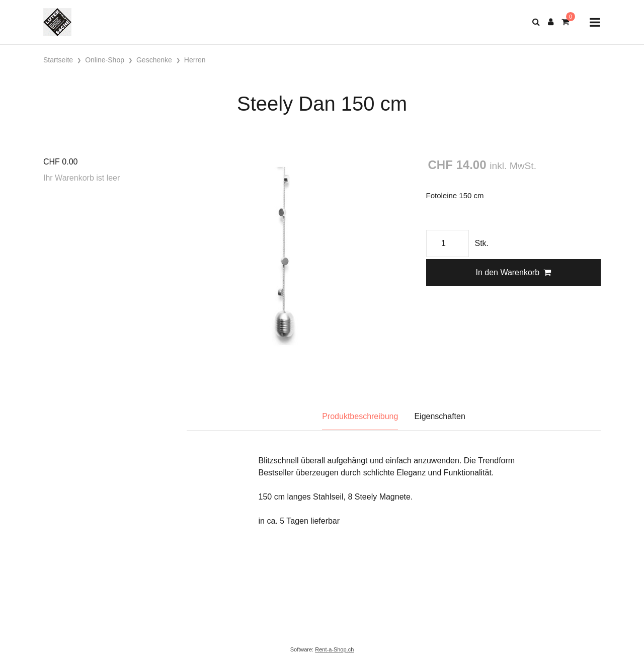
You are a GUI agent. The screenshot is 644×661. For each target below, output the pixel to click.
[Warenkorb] (565, 22)
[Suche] (536, 22)
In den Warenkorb (513, 272)
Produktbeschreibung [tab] (360, 416)
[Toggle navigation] (595, 22)
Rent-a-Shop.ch (334, 649)
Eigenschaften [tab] (439, 416)
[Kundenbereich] (551, 22)
